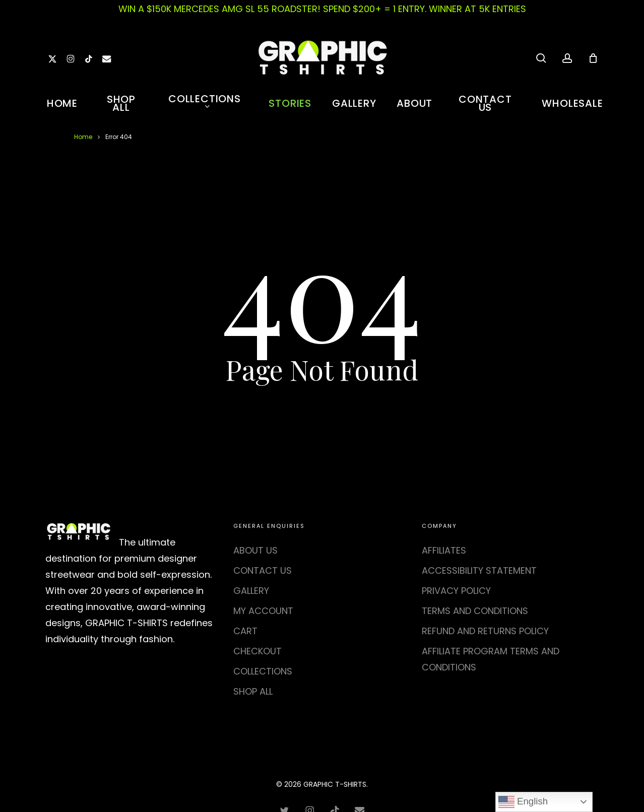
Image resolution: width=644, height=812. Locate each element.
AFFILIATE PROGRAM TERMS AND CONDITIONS (491, 659)
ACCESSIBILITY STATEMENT (479, 570)
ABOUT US (255, 550)
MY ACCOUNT (263, 611)
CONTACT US (263, 570)
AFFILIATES (444, 550)
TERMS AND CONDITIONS (475, 611)
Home (83, 137)
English (523, 802)
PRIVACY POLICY (456, 591)
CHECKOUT (257, 651)
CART (245, 631)
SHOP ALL (253, 691)
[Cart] (593, 58)
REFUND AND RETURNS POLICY (485, 631)
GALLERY (251, 591)
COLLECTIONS (263, 671)
